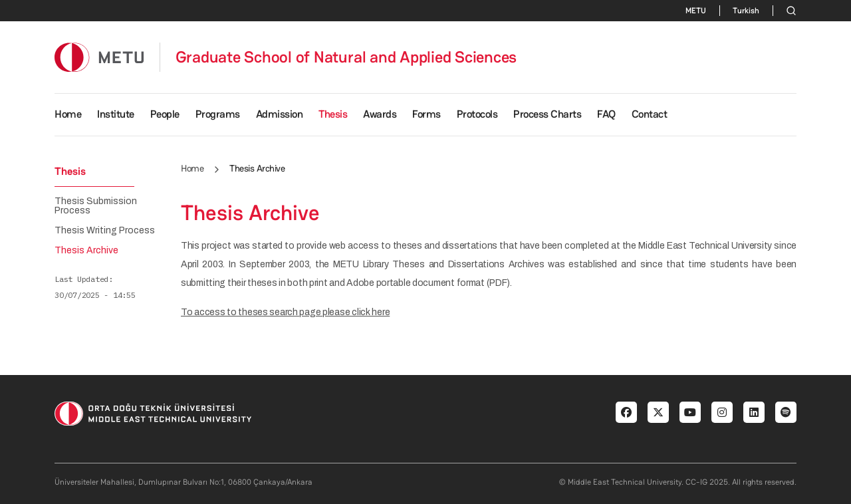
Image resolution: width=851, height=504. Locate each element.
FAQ (606, 114)
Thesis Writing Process (105, 231)
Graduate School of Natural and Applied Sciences (346, 57)
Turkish (746, 11)
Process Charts (547, 114)
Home (68, 114)
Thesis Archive (86, 251)
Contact (650, 114)
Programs (218, 114)
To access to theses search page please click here (285, 312)
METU (696, 11)
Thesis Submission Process (96, 206)
